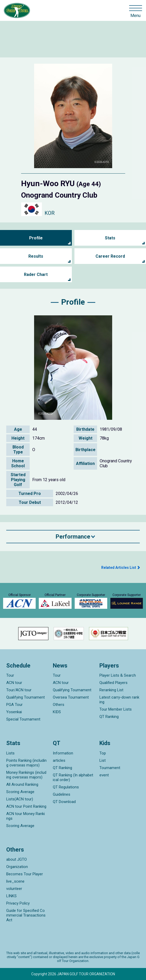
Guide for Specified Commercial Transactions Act (26, 915)
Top (103, 753)
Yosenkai (14, 712)
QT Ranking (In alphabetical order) (73, 777)
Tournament (110, 768)
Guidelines (62, 794)
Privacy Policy (18, 903)
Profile (36, 238)
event (104, 775)
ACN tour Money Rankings (26, 816)
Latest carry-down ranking (119, 700)
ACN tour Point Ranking (26, 806)
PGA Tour (14, 705)
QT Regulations (66, 787)
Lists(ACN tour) (20, 799)
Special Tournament (23, 719)
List (103, 760)
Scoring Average (20, 792)
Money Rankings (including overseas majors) (26, 775)
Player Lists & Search (118, 675)
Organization (17, 867)
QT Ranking (109, 717)
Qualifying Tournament (26, 697)
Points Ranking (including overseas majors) (26, 763)
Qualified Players (113, 683)
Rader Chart (36, 274)
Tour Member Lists (116, 709)
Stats (110, 238)
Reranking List (111, 690)
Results (36, 256)
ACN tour (14, 683)
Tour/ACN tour (19, 690)
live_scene (15, 881)
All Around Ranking (22, 784)
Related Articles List (119, 568)
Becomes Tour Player (25, 874)
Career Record (110, 256)
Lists (10, 753)
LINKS (11, 896)
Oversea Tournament (71, 697)
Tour (10, 675)
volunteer (14, 889)
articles (59, 760)
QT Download (64, 802)
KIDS (57, 712)
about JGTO (17, 859)
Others (59, 705)
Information (63, 753)
